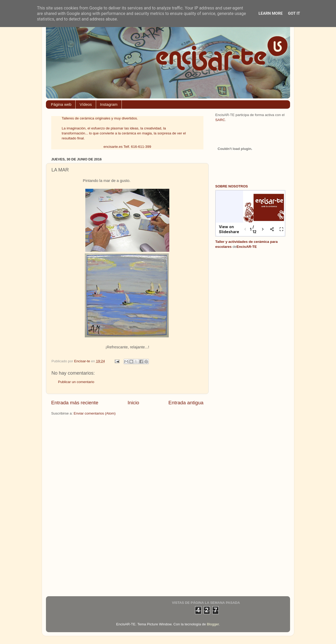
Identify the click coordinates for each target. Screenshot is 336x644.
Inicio (133, 403)
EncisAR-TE (247, 247)
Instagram (109, 104)
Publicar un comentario (76, 382)
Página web (61, 104)
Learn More (271, 13)
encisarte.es (113, 147)
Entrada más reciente (75, 403)
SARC (220, 120)
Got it (294, 13)
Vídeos (86, 104)
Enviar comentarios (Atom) (95, 413)
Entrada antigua (186, 403)
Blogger (213, 624)
